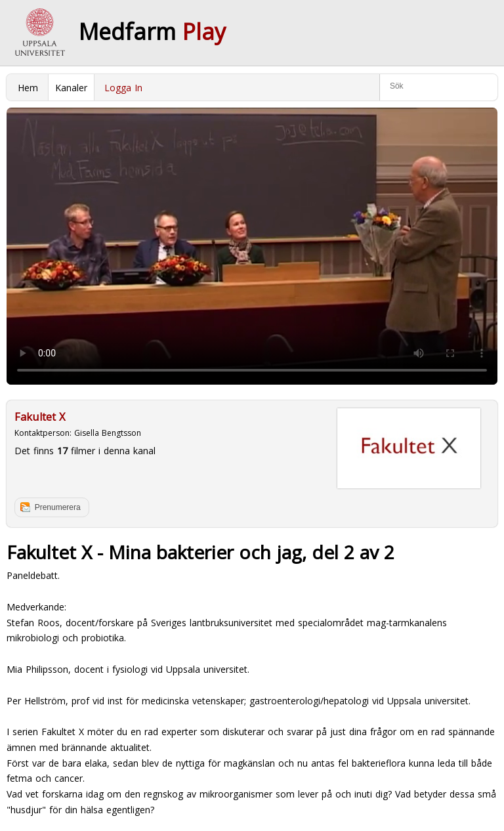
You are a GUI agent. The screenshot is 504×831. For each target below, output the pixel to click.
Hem (28, 88)
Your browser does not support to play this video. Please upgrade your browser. (252, 246)
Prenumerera (58, 507)
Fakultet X (40, 417)
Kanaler (71, 88)
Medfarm (152, 32)
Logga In (123, 88)
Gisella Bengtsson (108, 433)
